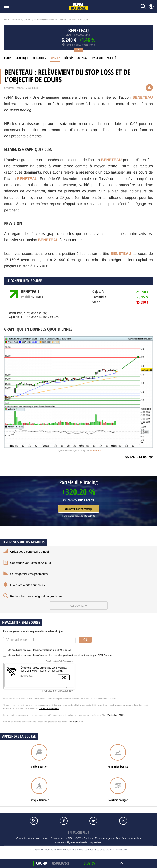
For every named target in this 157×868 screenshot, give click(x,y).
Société (112, 58)
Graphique (22, 58)
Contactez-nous (25, 838)
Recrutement (58, 838)
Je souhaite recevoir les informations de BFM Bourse (38, 650)
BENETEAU (18, 20)
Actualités (39, 58)
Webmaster (42, 838)
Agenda (82, 58)
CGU (71, 838)
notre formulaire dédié (49, 709)
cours (8, 58)
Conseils (28, 20)
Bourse (7, 20)
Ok (85, 640)
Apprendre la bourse (19, 736)
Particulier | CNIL (116, 715)
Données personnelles (128, 838)
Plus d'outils (78, 606)
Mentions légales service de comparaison (79, 842)
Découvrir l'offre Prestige (78, 509)
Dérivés (69, 58)
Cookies (88, 838)
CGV (78, 838)
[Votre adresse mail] (39, 640)
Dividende (97, 58)
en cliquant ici (77, 722)
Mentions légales (104, 838)
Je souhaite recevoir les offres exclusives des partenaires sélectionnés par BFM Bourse (59, 655)
